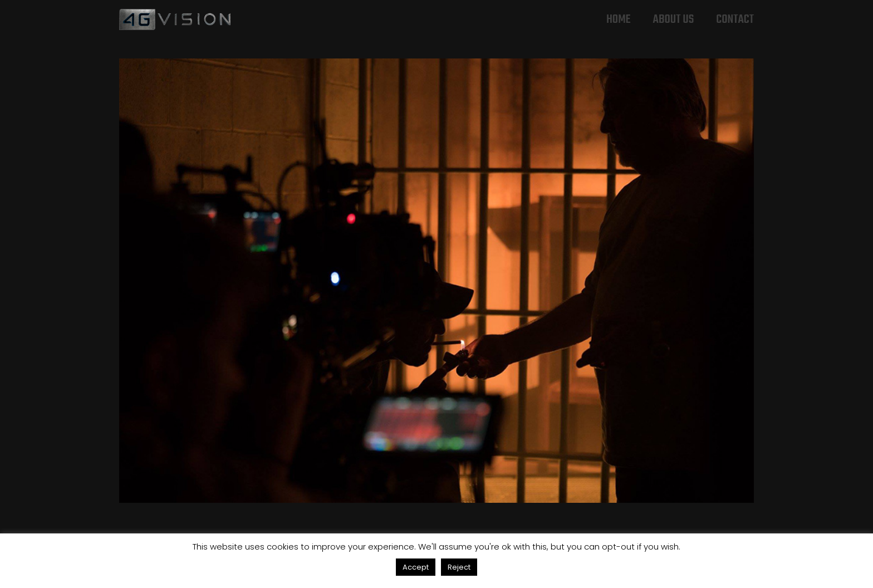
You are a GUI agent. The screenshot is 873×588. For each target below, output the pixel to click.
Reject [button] (459, 567)
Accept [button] (416, 567)
